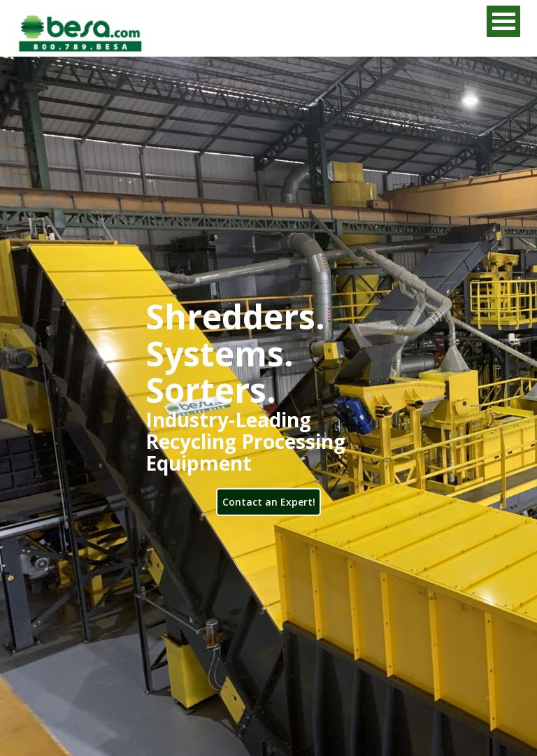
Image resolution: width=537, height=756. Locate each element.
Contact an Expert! (269, 501)
